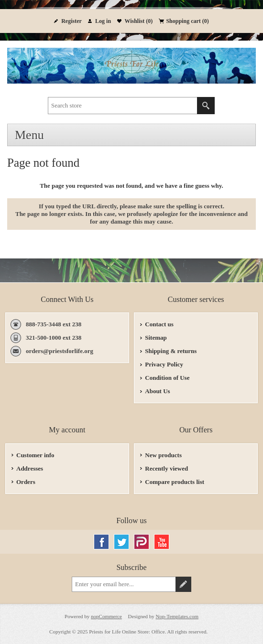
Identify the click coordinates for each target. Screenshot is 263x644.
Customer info (35, 455)
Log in (103, 21)
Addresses (30, 468)
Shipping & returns (171, 351)
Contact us (159, 324)
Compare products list (175, 482)
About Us (157, 391)
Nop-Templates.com (177, 616)
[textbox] (123, 106)
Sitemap (156, 338)
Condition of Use (167, 378)
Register (71, 21)
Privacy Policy (164, 364)
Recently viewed (166, 468)
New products (163, 455)
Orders (26, 482)
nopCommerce (106, 616)
